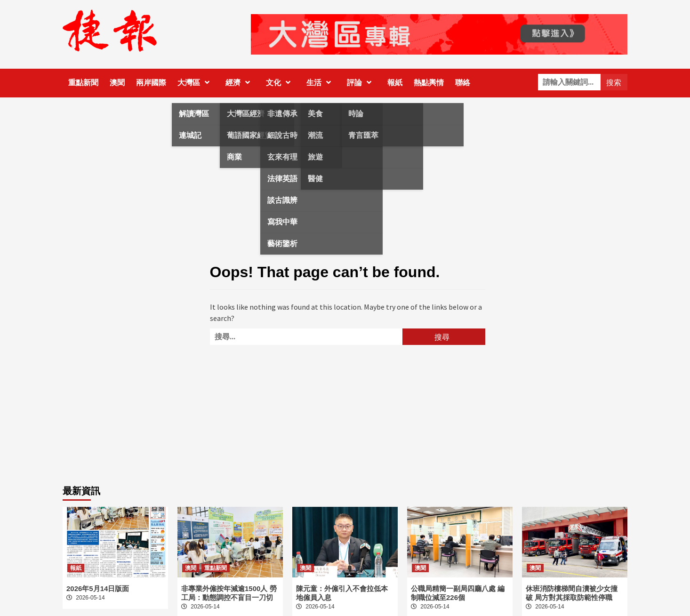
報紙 (395, 83)
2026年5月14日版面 (98, 588)
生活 (321, 83)
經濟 (240, 83)
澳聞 (117, 83)
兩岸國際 (151, 83)
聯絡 (463, 83)
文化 (281, 83)
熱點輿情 (429, 83)
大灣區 (196, 83)
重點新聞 (83, 83)
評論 (361, 83)
